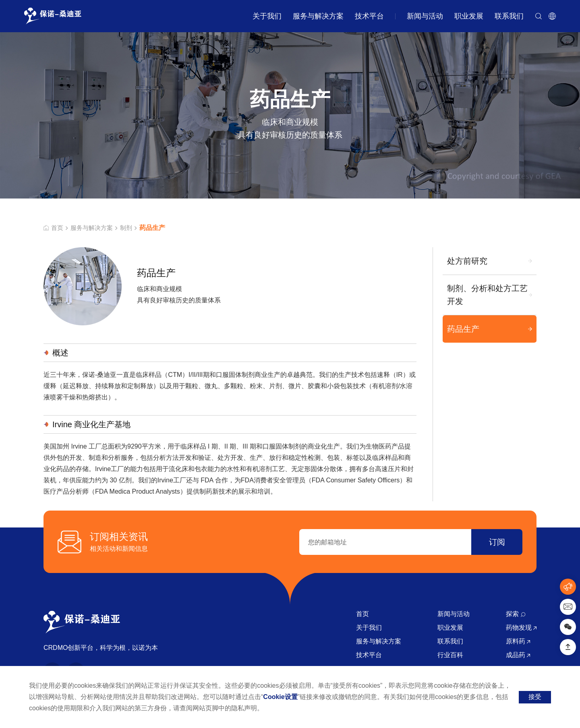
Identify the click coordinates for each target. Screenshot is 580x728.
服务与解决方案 (318, 16)
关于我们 (267, 16)
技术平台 (369, 16)
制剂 (130, 228)
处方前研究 (467, 261)
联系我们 (509, 16)
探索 (516, 614)
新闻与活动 (425, 16)
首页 (54, 228)
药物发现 (521, 628)
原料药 (518, 641)
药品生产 (463, 329)
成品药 (518, 655)
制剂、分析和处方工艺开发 (487, 295)
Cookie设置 (280, 697)
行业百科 (450, 655)
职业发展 (469, 16)
